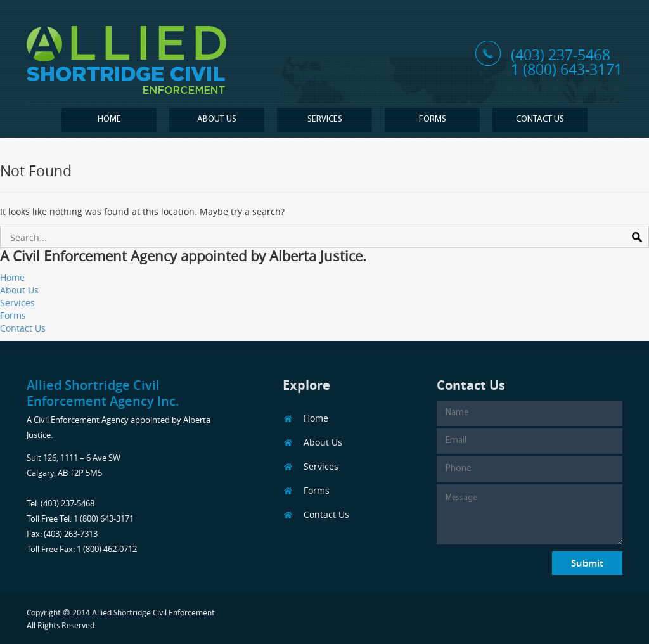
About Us (217, 119)
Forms (433, 119)
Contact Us (540, 119)
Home (109, 119)
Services (325, 119)
